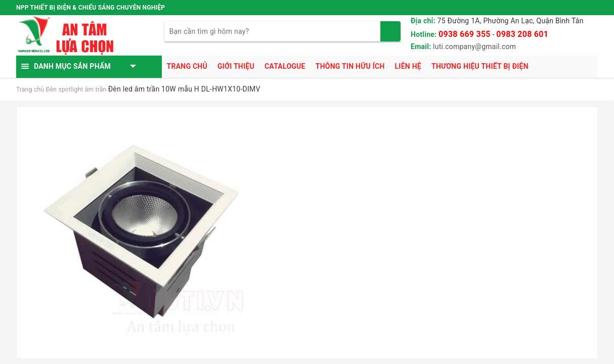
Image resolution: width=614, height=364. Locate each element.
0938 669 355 (465, 34)
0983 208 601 (522, 34)
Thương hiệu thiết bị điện (480, 66)
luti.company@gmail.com (474, 47)
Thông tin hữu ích (350, 66)
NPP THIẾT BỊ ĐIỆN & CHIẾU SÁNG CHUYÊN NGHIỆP (91, 8)
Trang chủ (187, 66)
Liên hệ (408, 66)
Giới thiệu (236, 66)
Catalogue (285, 66)
